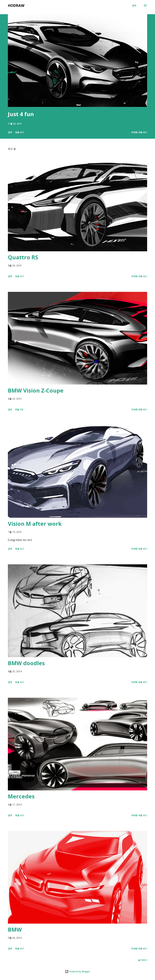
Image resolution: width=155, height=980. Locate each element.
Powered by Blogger (77, 971)
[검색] (134, 5)
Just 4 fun (21, 114)
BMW (15, 930)
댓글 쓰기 (20, 132)
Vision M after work (35, 524)
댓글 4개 (19, 409)
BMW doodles (26, 663)
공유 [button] (10, 132)
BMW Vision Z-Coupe (36, 391)
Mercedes (21, 796)
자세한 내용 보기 (139, 132)
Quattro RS (23, 257)
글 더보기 (143, 960)
